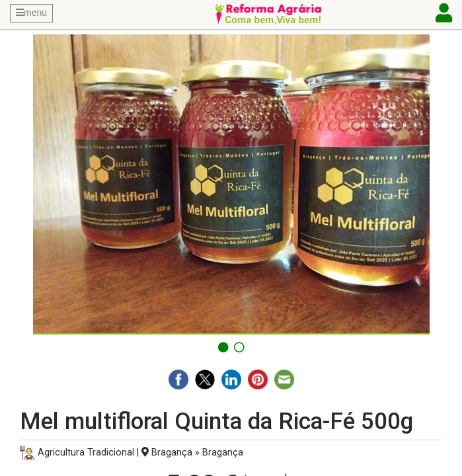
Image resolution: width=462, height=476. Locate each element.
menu (31, 13)
